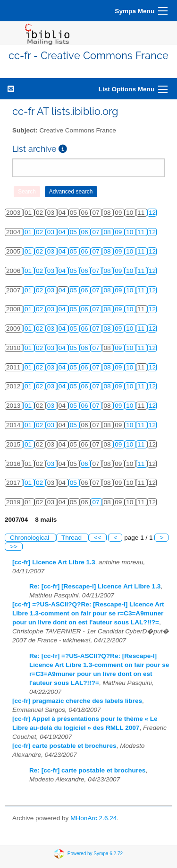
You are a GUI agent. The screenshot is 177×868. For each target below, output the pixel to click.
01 (29, 232)
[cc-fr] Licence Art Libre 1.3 (54, 562)
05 (74, 232)
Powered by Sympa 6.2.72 (95, 854)
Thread (72, 538)
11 (142, 232)
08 (108, 232)
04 (63, 232)
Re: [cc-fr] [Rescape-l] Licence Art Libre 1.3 (95, 586)
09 (119, 232)
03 (52, 232)
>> (14, 547)
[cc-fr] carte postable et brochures (64, 746)
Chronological (30, 538)
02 (40, 232)
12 (152, 213)
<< (98, 538)
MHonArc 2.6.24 (93, 818)
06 (86, 232)
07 (97, 232)
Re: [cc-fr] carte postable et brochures (87, 770)
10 (131, 232)
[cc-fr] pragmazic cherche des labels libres (77, 701)
